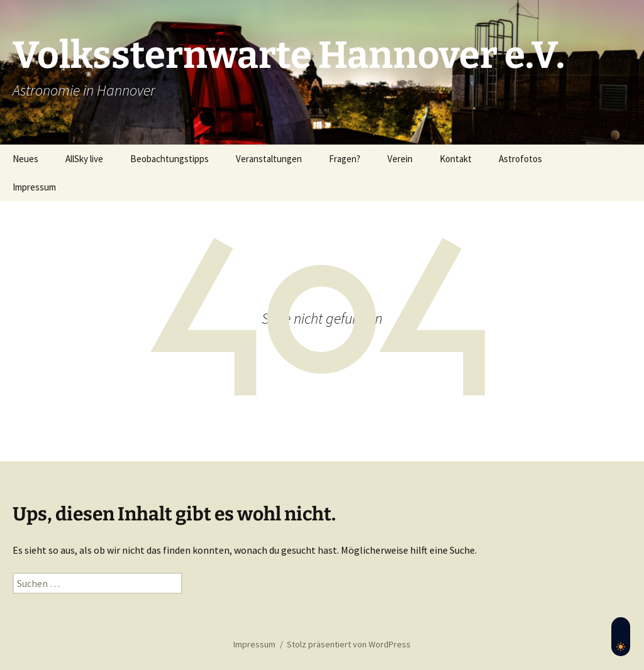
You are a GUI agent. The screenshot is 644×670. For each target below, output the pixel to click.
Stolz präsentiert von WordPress (349, 644)
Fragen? (345, 159)
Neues (25, 159)
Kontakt (456, 159)
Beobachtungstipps (169, 159)
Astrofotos (520, 159)
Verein (400, 159)
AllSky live (84, 159)
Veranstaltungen (269, 159)
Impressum (34, 187)
